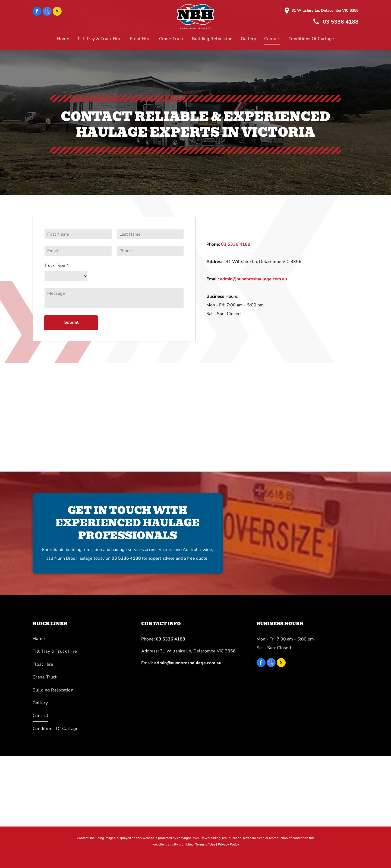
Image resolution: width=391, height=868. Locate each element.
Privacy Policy (228, 844)
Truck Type (55, 265)
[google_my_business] (47, 12)
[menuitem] (63, 39)
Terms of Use (205, 844)
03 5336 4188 (171, 639)
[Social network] (57, 12)
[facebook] (37, 12)
